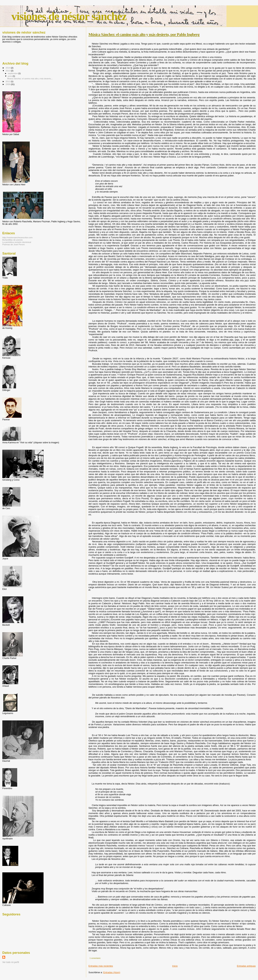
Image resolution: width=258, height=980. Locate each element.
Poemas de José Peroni (13, 244)
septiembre (13, 73)
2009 (8, 84)
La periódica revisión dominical (17, 242)
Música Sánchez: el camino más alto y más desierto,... (30, 79)
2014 (8, 68)
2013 (8, 71)
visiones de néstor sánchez (69, 16)
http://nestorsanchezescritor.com (17, 237)
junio (10, 76)
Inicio (175, 966)
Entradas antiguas (246, 966)
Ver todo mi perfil (11, 962)
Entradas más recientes (101, 966)
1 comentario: (95, 958)
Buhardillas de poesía (12, 240)
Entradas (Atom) (112, 972)
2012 (8, 81)
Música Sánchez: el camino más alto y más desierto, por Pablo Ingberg (144, 35)
